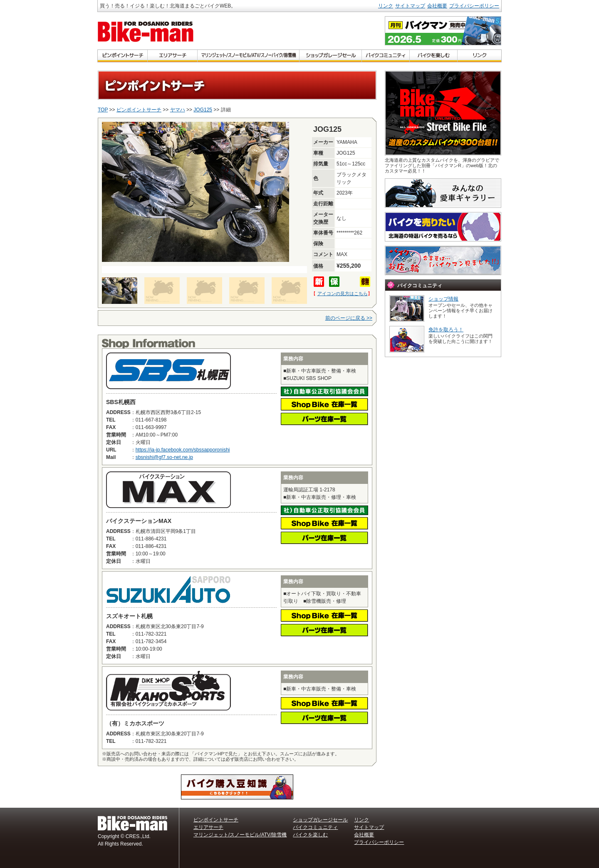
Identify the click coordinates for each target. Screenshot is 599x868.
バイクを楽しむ (310, 835)
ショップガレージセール (320, 820)
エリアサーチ (208, 827)
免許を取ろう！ (446, 330)
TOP (103, 110)
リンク (386, 6)
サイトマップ (410, 6)
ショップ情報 (443, 299)
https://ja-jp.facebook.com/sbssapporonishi (183, 450)
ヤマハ (178, 110)
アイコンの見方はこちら (343, 293)
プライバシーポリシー (474, 6)
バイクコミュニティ (315, 827)
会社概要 (437, 6)
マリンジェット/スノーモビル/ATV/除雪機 (240, 835)
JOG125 (203, 110)
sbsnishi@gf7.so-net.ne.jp (164, 457)
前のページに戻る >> (349, 318)
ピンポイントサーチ (139, 110)
